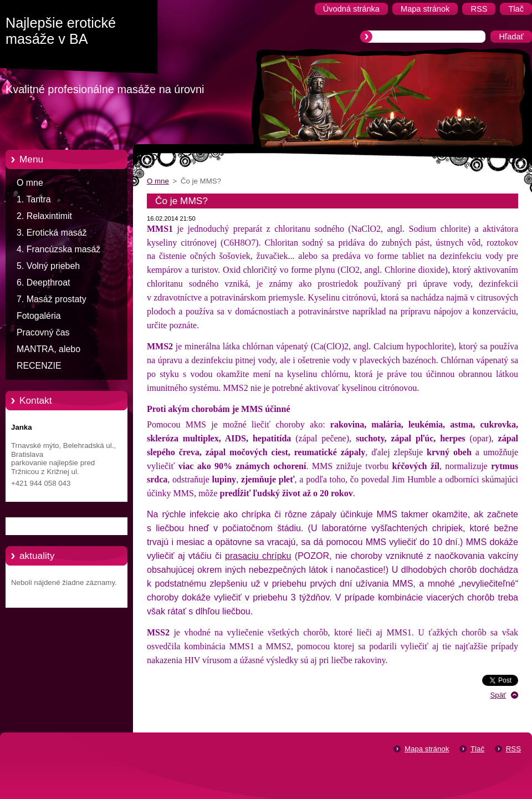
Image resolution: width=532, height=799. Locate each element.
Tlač (477, 749)
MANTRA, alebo (48, 349)
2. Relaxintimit (44, 216)
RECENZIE (39, 366)
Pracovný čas (43, 332)
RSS (513, 749)
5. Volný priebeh (48, 266)
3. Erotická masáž (52, 233)
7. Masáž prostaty (52, 299)
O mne (30, 183)
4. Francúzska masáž (58, 249)
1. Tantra (34, 199)
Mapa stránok (427, 749)
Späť (498, 695)
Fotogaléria (39, 316)
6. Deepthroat (43, 283)
